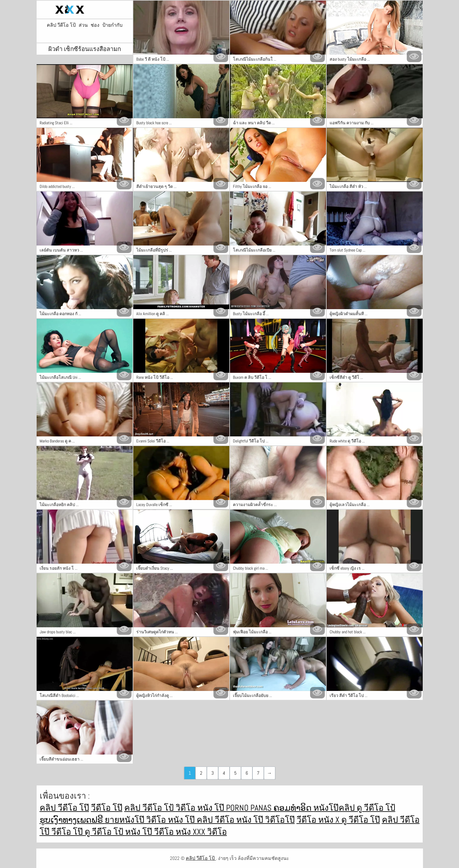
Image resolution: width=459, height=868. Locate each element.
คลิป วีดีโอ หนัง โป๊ (231, 820)
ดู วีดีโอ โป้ (376, 808)
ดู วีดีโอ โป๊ (361, 820)
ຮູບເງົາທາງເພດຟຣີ (72, 820)
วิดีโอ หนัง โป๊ (201, 808)
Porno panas (250, 808)
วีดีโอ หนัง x (319, 820)
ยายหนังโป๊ (125, 820)
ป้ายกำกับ (112, 25)
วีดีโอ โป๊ (107, 808)
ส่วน (83, 25)
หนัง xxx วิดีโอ (201, 832)
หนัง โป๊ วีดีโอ (150, 832)
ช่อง (95, 25)
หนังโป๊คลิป (335, 808)
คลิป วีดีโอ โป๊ (64, 808)
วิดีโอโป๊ (280, 820)
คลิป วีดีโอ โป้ (61, 25)
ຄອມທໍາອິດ (293, 808)
